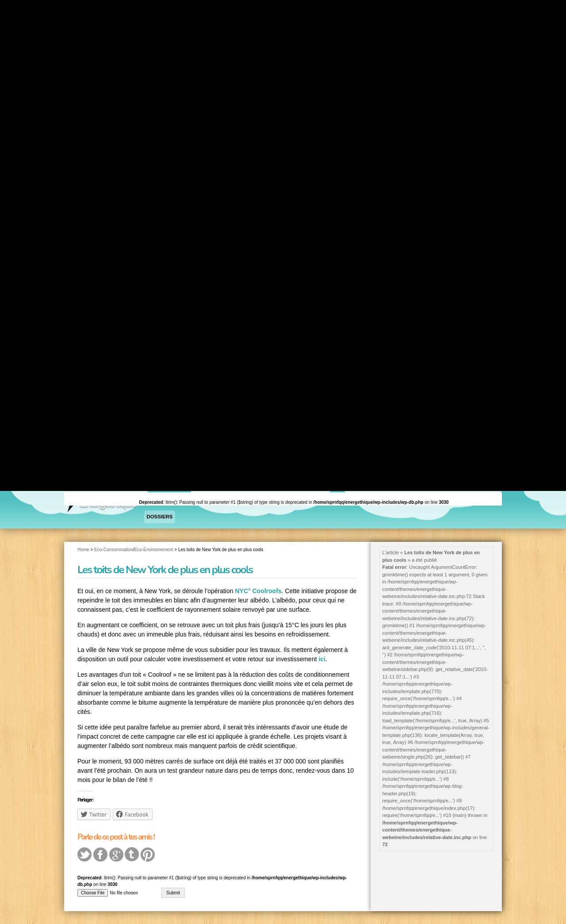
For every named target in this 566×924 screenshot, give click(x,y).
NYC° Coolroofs (258, 590)
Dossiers (159, 517)
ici (322, 659)
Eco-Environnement (154, 549)
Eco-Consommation (114, 549)
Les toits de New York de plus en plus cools (165, 569)
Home (83, 549)
